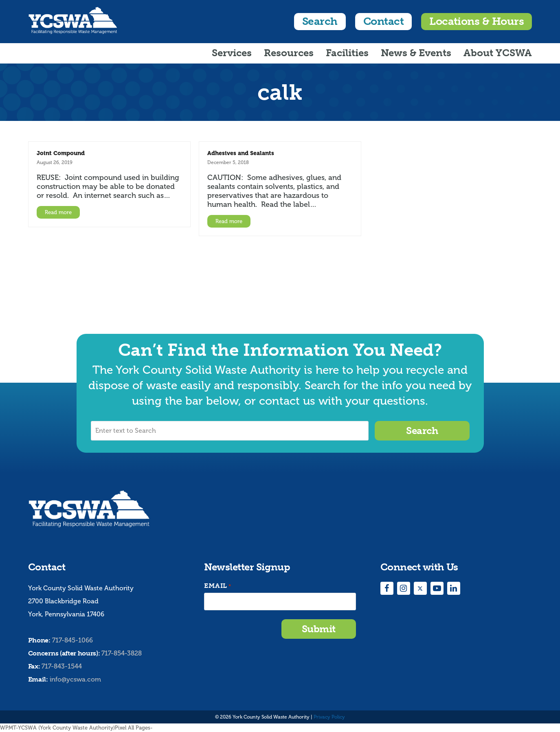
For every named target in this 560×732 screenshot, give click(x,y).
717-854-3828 (122, 653)
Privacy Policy (329, 717)
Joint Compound (61, 153)
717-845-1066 (72, 640)
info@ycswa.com (75, 679)
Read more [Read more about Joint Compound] (58, 212)
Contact (383, 21)
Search (320, 21)
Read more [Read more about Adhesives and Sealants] (229, 221)
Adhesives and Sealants (241, 153)
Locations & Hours (477, 21)
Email (217, 586)
